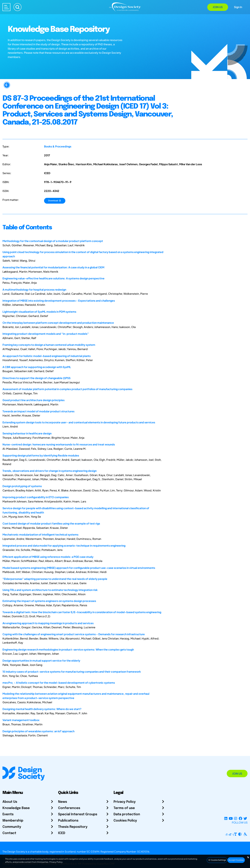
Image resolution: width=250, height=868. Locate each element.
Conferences (69, 808)
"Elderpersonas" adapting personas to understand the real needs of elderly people (55, 579)
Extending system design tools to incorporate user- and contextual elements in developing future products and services (79, 422)
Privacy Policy (125, 802)
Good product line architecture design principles (33, 400)
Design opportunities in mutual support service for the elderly (41, 661)
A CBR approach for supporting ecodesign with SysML (37, 367)
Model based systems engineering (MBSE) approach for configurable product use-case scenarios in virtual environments (79, 568)
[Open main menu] (6, 7)
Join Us (218, 7)
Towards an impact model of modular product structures (38, 411)
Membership (13, 821)
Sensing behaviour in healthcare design (27, 433)
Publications (68, 821)
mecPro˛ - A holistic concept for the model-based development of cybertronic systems (59, 683)
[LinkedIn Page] (226, 818)
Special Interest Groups (78, 814)
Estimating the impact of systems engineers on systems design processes (49, 601)
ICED (62, 833)
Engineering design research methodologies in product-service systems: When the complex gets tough (68, 649)
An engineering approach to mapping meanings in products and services (48, 623)
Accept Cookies (236, 860)
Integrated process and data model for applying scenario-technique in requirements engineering (64, 546)
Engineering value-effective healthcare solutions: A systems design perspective (53, 278)
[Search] (17, 7)
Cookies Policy (125, 821)
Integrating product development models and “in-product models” (46, 334)
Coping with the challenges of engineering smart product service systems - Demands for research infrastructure (74, 634)
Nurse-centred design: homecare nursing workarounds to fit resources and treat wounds (59, 444)
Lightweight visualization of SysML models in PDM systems (39, 312)
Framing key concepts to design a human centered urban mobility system (49, 345)
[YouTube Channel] (231, 818)
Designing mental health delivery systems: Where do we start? (42, 709)
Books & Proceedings (58, 146)
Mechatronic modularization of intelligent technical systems (40, 534)
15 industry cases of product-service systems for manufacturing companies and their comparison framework (72, 672)
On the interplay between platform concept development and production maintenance (58, 323)
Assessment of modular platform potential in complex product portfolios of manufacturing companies (67, 389)
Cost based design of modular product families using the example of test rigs (51, 523)
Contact (9, 833)
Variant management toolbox (21, 720)
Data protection (127, 814)
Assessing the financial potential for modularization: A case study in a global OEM (53, 267)
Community (12, 827)
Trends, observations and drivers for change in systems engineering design (50, 471)
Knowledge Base (16, 808)
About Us (10, 802)
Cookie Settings (217, 860)
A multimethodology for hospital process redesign (34, 290)
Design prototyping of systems (22, 486)
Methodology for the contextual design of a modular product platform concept (53, 241)
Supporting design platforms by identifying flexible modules (41, 455)
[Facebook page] (241, 818)
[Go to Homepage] (125, 7)
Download (55, 201)
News (63, 802)
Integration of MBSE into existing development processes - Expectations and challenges (59, 301)
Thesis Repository (73, 827)
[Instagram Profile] (236, 818)
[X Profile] (245, 818)
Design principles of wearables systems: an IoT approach (38, 731)
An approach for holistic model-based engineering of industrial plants (47, 356)
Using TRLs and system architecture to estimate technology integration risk (50, 590)
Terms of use (124, 808)
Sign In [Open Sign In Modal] (238, 7)
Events (8, 814)
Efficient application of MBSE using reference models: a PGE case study (48, 557)
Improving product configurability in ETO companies (36, 497)
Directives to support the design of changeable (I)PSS (36, 378)
